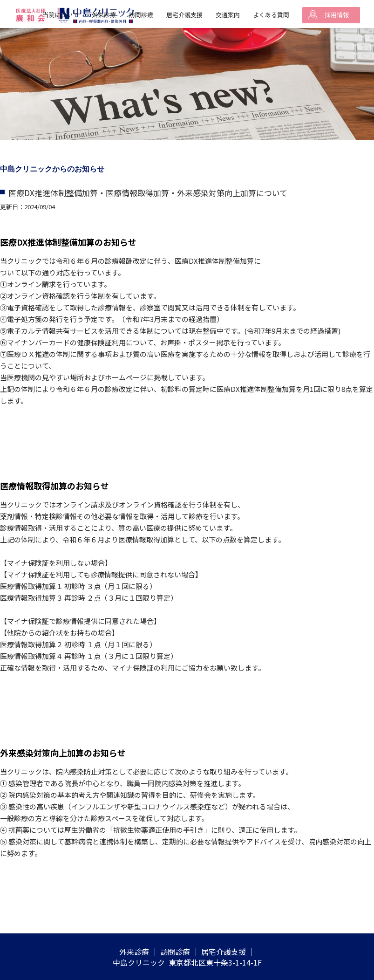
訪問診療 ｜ (180, 952)
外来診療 (104, 15)
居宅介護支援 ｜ (228, 952)
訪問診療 (141, 15)
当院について (61, 15)
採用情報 (337, 15)
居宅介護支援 (184, 15)
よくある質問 (271, 15)
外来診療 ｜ (139, 952)
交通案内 (228, 15)
